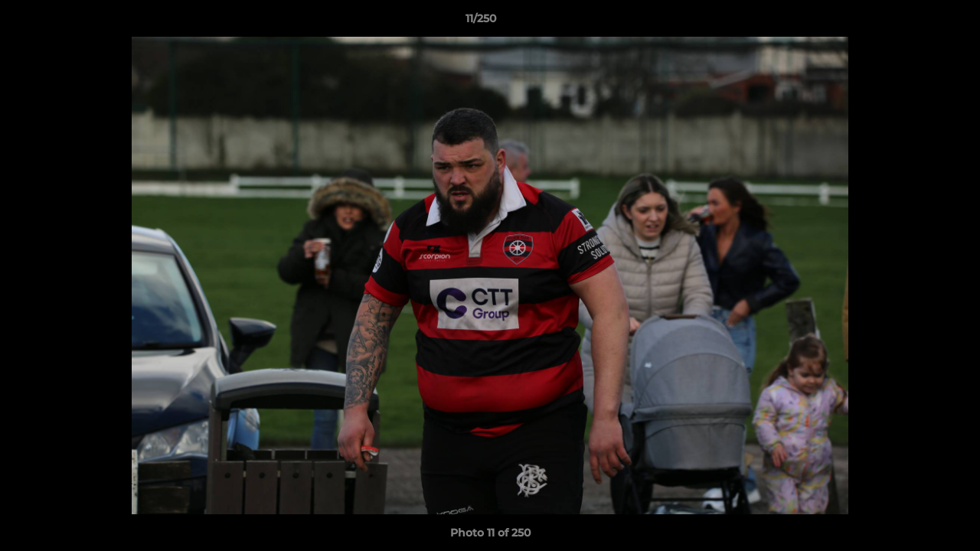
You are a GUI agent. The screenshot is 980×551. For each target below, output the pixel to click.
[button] (916, 22)
